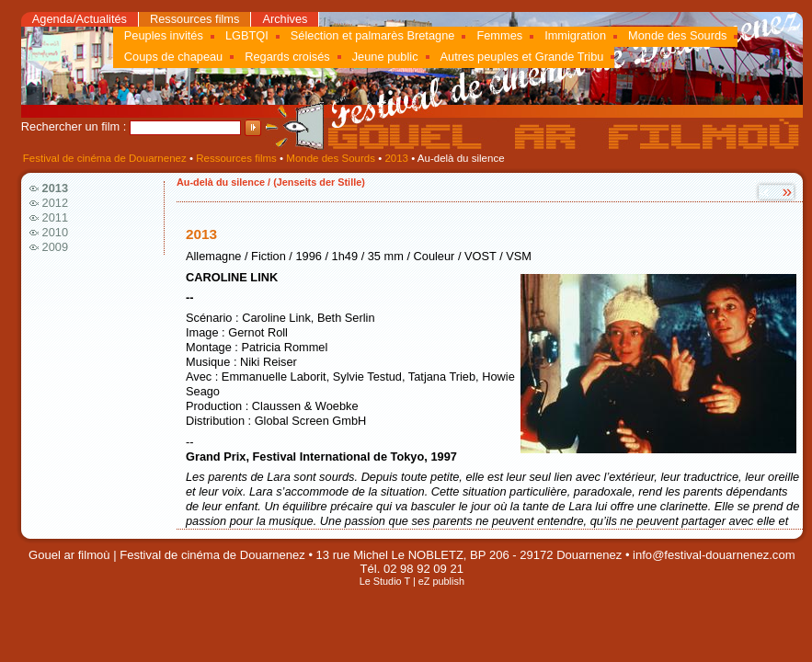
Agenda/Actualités (80, 19)
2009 (55, 247)
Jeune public (385, 57)
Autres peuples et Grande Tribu (522, 57)
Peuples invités (164, 35)
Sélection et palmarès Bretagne (373, 35)
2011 (55, 217)
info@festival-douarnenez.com (714, 555)
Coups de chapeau (173, 57)
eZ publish (441, 581)
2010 (55, 232)
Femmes (499, 35)
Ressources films (194, 19)
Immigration (575, 35)
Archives (285, 19)
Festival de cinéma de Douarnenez (105, 158)
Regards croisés (287, 57)
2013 (396, 158)
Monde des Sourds (677, 35)
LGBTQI (247, 35)
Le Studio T (385, 581)
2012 (55, 203)
